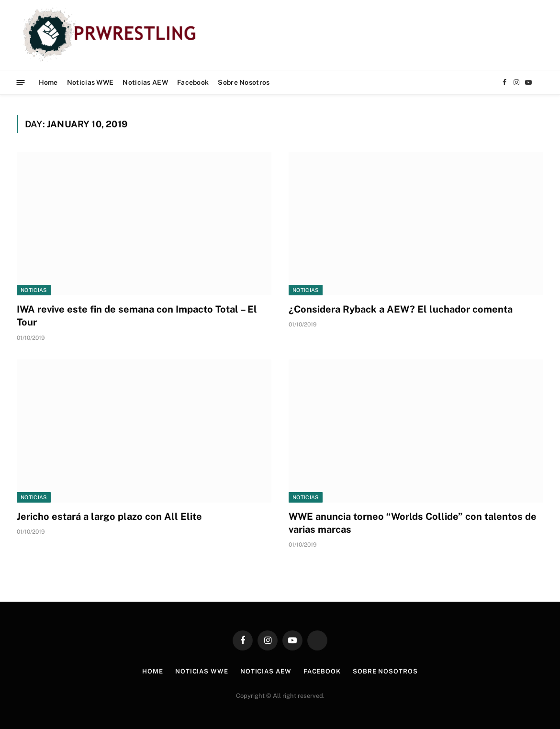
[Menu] (21, 82)
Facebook (193, 82)
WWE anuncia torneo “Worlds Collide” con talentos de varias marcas (413, 523)
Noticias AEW (145, 82)
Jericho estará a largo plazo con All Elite (109, 516)
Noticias (34, 290)
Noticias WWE (90, 82)
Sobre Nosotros (244, 82)
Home (48, 82)
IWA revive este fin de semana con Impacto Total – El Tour (137, 316)
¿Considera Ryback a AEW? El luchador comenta (401, 309)
